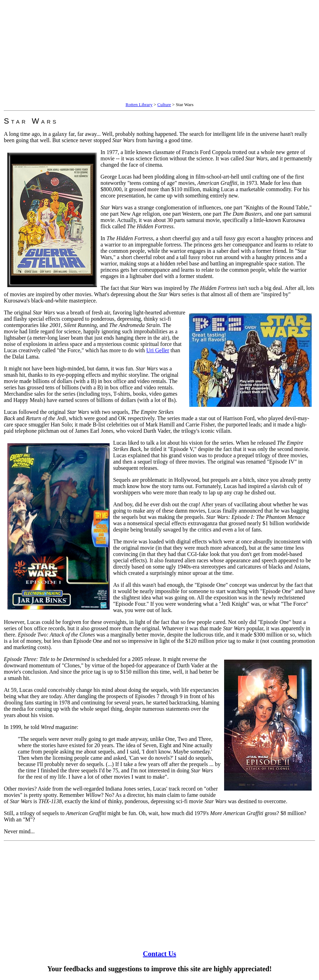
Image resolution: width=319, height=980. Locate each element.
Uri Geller (158, 350)
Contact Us (159, 954)
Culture (164, 105)
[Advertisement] (159, 52)
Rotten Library (139, 105)
